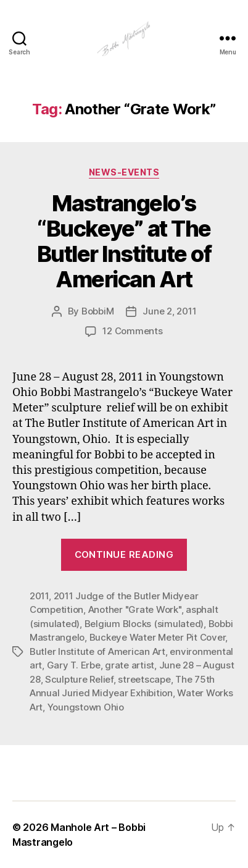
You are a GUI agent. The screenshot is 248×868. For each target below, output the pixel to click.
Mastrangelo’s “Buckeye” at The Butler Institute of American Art (124, 241)
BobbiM (97, 311)
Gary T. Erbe (74, 665)
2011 (39, 596)
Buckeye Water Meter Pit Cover (158, 637)
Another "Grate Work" (135, 609)
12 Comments (132, 331)
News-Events (124, 172)
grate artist (130, 665)
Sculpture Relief (79, 679)
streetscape (144, 679)
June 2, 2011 (169, 311)
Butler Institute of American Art (97, 651)
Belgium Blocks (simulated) (144, 624)
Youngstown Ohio (86, 707)
